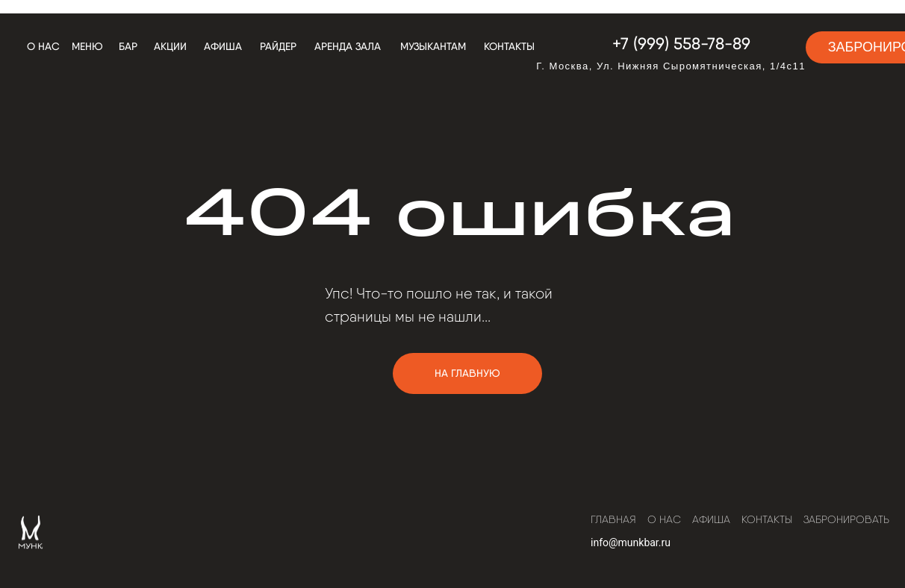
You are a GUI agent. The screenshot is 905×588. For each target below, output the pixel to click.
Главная (613, 519)
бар (128, 46)
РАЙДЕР (278, 46)
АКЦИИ (170, 46)
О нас (43, 46)
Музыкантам (433, 46)
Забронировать (846, 519)
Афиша (223, 46)
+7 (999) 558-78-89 (681, 43)
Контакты (509, 46)
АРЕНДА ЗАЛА (348, 46)
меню (87, 46)
